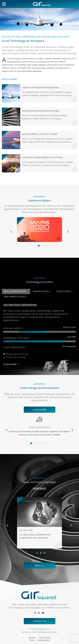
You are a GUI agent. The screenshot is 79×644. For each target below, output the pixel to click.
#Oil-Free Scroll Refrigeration (20, 305)
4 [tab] (41, 443)
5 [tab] (45, 443)
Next (68, 232)
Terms (32, 640)
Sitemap (32, 638)
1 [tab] (38, 245)
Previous (11, 232)
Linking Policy (44, 640)
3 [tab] (45, 245)
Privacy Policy (45, 638)
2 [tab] (41, 245)
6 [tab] (49, 443)
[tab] (16, 291)
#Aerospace (40, 489)
